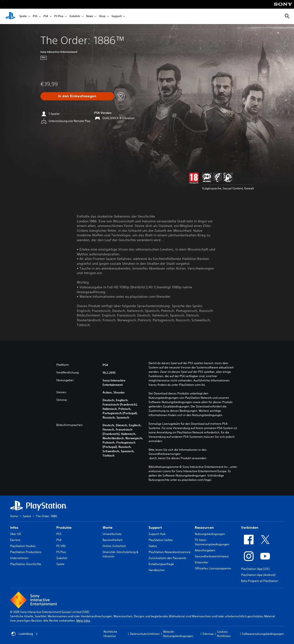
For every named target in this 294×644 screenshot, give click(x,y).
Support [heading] (155, 528)
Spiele (23, 16)
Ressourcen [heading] (204, 528)
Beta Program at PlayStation (260, 581)
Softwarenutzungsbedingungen (263, 634)
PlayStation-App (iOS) (255, 569)
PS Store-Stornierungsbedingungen (212, 542)
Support (117, 16)
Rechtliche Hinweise (110, 634)
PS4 (46, 16)
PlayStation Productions (26, 552)
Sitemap (208, 634)
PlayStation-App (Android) (258, 575)
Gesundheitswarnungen (165, 454)
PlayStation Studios (23, 546)
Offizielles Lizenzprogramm (213, 568)
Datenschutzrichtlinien (145, 634)
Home (14, 516)
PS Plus (59, 16)
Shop (102, 16)
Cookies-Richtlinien (224, 634)
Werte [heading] (108, 528)
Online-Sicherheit (114, 546)
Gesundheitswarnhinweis (212, 556)
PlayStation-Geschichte (26, 564)
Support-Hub (157, 534)
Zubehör (75, 16)
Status (153, 546)
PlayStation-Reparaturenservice (170, 552)
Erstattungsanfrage (161, 564)
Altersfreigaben (205, 550)
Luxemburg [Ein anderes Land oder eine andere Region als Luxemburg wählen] (25, 634)
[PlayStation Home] (10, 16)
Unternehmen (19, 558)
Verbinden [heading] (250, 528)
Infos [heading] (14, 528)
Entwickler (202, 562)
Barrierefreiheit (112, 540)
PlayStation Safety (161, 540)
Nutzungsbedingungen (210, 534)
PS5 (35, 16)
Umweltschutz (112, 534)
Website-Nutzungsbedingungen (178, 634)
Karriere (15, 540)
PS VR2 (61, 546)
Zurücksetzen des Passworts (167, 558)
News (90, 16)
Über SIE (16, 534)
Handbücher (157, 570)
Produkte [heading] (64, 528)
